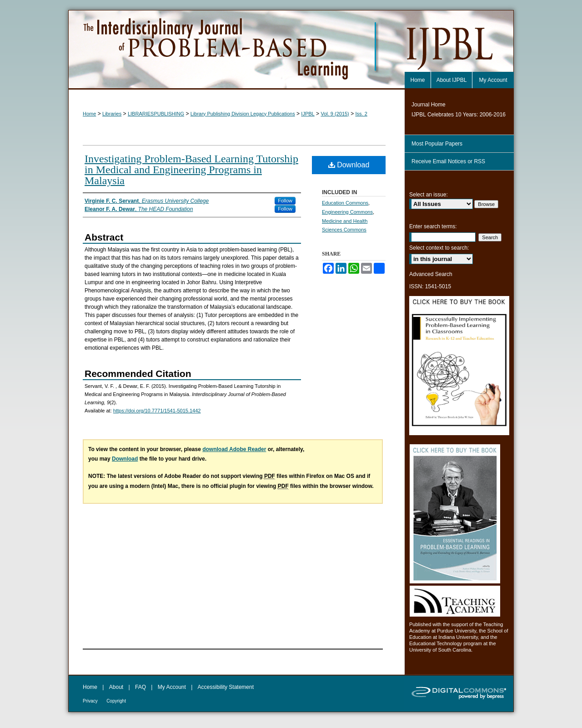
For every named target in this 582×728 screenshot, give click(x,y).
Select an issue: (429, 195)
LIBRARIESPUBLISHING (156, 114)
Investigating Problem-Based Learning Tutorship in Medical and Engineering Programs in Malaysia (191, 170)
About (116, 687)
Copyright (116, 701)
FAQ (140, 687)
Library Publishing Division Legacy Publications (243, 114)
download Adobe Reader (234, 449)
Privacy (90, 701)
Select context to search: (439, 248)
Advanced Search (431, 274)
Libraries (112, 114)
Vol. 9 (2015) (335, 114)
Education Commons (345, 203)
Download (349, 165)
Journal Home (429, 105)
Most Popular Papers (437, 144)
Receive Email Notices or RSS (448, 161)
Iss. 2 (361, 114)
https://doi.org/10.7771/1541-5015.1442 (157, 411)
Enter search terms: (433, 226)
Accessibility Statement (226, 687)
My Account (172, 687)
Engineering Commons (347, 212)
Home (89, 114)
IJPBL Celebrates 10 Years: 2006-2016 (459, 115)
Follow (285, 201)
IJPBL (308, 114)
